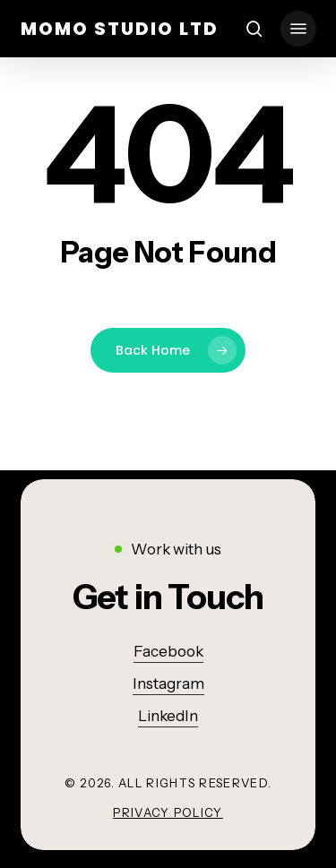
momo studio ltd (120, 29)
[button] (298, 29)
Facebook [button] (168, 651)
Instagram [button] (168, 683)
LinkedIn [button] (168, 716)
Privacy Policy (168, 812)
